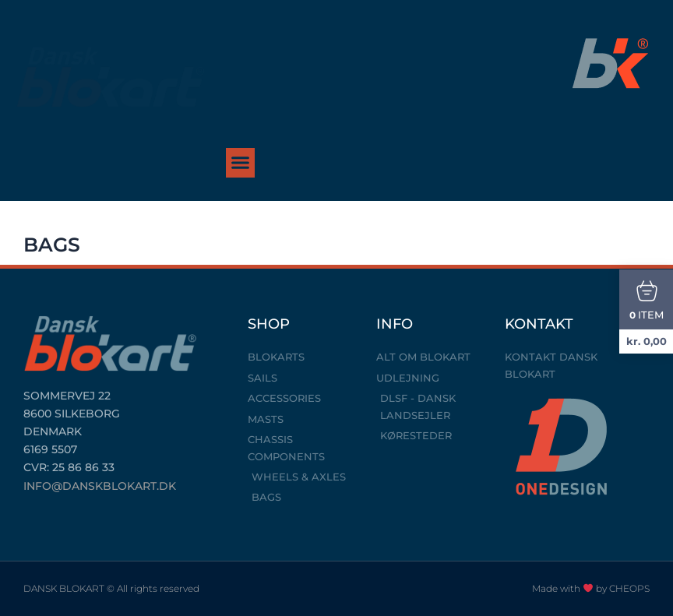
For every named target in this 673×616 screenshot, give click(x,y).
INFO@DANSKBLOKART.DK (100, 486)
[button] (241, 163)
